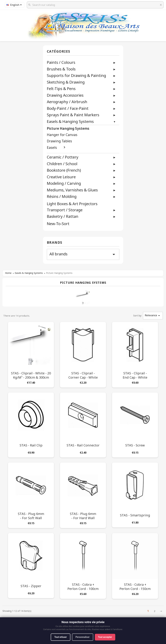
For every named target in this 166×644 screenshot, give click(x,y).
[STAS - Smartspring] (135, 494)
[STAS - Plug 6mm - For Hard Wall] (83, 495)
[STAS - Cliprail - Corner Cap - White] (83, 354)
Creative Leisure (61, 177)
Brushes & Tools (61, 69)
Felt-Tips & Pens (61, 88)
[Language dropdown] (15, 5)
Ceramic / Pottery (63, 157)
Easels (52, 148)
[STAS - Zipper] (31, 565)
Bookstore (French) (64, 170)
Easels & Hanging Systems (70, 121)
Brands (55, 243)
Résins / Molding (62, 196)
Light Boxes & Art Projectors (72, 204)
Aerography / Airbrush (67, 102)
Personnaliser (83, 637)
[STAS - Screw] (135, 424)
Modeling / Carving (64, 183)
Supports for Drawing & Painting (76, 75)
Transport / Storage (65, 210)
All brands (83, 254)
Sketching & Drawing (66, 82)
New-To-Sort (58, 224)
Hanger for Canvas (62, 135)
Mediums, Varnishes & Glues (72, 190)
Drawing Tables (59, 141)
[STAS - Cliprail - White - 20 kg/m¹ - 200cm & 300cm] (31, 354)
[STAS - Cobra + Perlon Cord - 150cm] (135, 565)
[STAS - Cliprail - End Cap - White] (135, 354)
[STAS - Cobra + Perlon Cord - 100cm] (83, 565)
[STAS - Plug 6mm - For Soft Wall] (31, 495)
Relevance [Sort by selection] (153, 316)
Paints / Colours (61, 62)
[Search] (95, 5)
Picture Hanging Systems (68, 128)
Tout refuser (60, 637)
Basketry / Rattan (63, 216)
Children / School (62, 164)
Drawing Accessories (65, 95)
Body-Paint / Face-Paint (68, 108)
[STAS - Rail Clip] (31, 424)
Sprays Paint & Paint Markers (73, 115)
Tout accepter (105, 637)
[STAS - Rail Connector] (83, 424)
